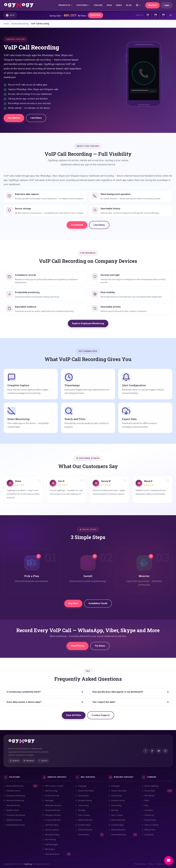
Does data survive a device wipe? (45, 702)
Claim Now (96, 15)
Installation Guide (98, 603)
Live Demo (36, 118)
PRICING (98, 5)
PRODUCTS (65, 5)
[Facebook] (146, 751)
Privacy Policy (140, 864)
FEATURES (83, 5)
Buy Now (152, 5)
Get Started (14, 118)
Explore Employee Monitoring (88, 323)
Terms (151, 864)
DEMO (119, 5)
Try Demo (100, 646)
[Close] (171, 15)
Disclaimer (160, 864)
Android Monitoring (20, 24)
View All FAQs (74, 715)
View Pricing (77, 646)
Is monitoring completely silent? (45, 692)
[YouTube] (159, 751)
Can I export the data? (131, 702)
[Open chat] (168, 861)
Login (167, 5)
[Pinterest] (165, 751)
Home (6, 24)
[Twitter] (152, 751)
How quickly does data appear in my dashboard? (131, 692)
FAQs (109, 5)
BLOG (129, 5)
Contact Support (101, 715)
